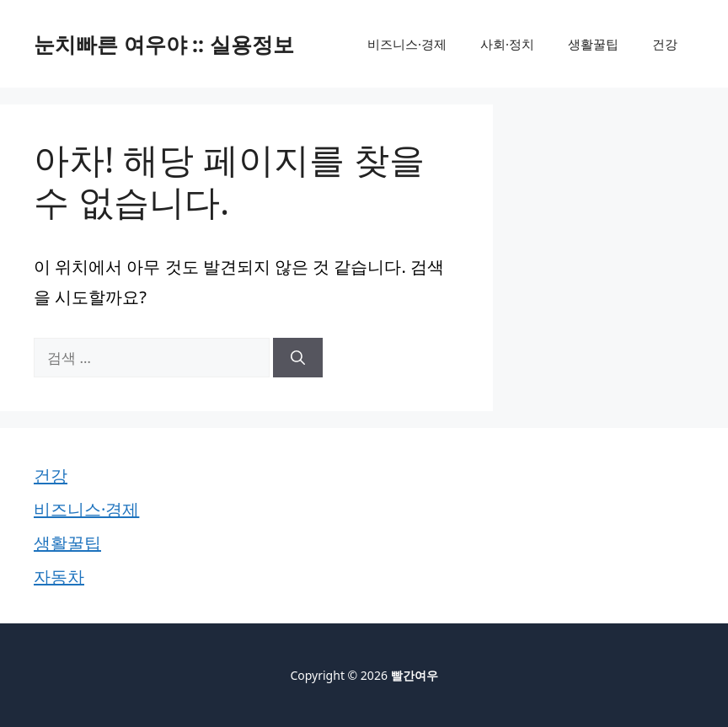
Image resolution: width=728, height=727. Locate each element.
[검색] (298, 358)
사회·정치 (507, 44)
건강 (665, 44)
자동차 (59, 577)
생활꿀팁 (593, 44)
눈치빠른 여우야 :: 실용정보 (164, 44)
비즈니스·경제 (407, 44)
